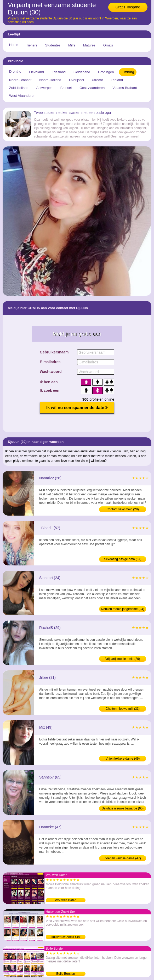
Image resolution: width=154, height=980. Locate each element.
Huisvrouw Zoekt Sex (65, 937)
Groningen (106, 72)
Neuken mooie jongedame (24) (123, 609)
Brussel (66, 88)
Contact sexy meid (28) (122, 509)
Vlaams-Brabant (125, 88)
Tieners (32, 45)
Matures (89, 45)
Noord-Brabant (20, 80)
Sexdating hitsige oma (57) (123, 559)
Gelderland (82, 72)
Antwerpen (44, 88)
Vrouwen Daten (66, 900)
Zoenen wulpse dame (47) (122, 858)
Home (14, 45)
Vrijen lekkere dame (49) (123, 759)
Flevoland (36, 72)
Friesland (59, 72)
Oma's (108, 45)
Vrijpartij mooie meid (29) (123, 659)
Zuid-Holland (19, 88)
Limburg (128, 72)
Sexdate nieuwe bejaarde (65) (123, 808)
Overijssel (76, 80)
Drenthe (15, 71)
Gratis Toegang (128, 7)
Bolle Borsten (65, 974)
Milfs (72, 45)
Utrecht (97, 80)
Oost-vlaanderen (92, 88)
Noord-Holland (50, 80)
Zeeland (117, 80)
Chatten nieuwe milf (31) (123, 709)
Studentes (53, 45)
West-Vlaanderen (22, 96)
